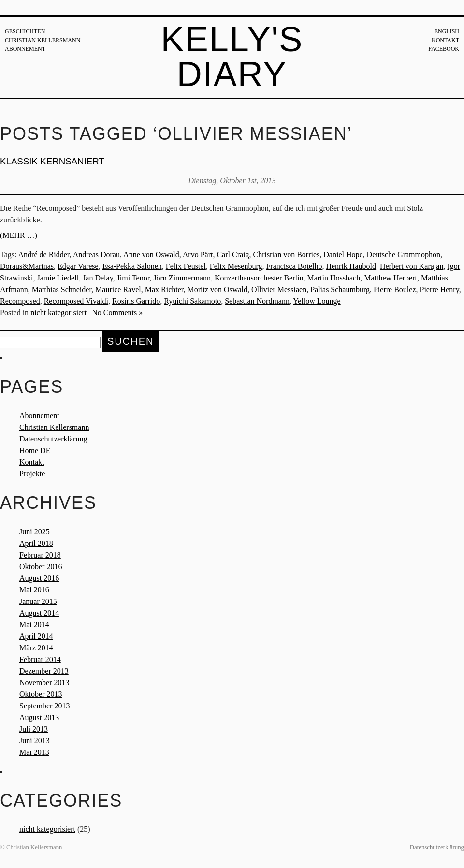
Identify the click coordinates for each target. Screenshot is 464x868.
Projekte (32, 474)
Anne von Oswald (151, 255)
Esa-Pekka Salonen (132, 266)
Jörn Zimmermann (182, 278)
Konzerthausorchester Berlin (259, 278)
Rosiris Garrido (136, 301)
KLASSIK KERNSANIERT (52, 161)
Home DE (35, 450)
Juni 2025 (35, 532)
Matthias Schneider (62, 289)
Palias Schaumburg (340, 289)
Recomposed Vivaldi (76, 301)
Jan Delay (98, 278)
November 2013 (44, 683)
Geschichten (25, 31)
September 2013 (44, 706)
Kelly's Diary (232, 57)
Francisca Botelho (294, 266)
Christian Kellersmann (43, 40)
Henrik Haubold (351, 266)
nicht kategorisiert (58, 313)
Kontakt (445, 40)
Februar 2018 (40, 555)
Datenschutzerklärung (53, 439)
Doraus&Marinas (27, 266)
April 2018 (36, 543)
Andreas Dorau (96, 255)
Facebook (444, 49)
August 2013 (39, 717)
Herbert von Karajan (412, 266)
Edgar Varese (78, 266)
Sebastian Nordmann (257, 301)
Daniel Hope (343, 255)
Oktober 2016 (41, 566)
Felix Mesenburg (236, 266)
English (447, 31)
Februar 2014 (40, 659)
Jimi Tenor (133, 278)
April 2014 (36, 636)
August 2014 (39, 613)
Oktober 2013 (41, 694)
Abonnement (25, 49)
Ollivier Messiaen (279, 289)
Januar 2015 (38, 601)
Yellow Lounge (317, 301)
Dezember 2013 (44, 671)
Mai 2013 (34, 752)
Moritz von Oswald (217, 289)
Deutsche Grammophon (404, 255)
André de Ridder (44, 255)
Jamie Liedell (58, 278)
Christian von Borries (287, 255)
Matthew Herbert (391, 278)
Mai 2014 (34, 625)
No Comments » (117, 313)
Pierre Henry (439, 289)
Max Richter (164, 289)
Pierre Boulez (395, 289)
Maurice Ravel (118, 289)
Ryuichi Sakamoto (192, 301)
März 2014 (36, 648)
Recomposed (20, 301)
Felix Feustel (186, 266)
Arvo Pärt (198, 255)
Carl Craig (233, 255)
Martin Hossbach (333, 278)
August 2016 (39, 578)
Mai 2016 (34, 590)
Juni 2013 (35, 741)
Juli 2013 (34, 729)
